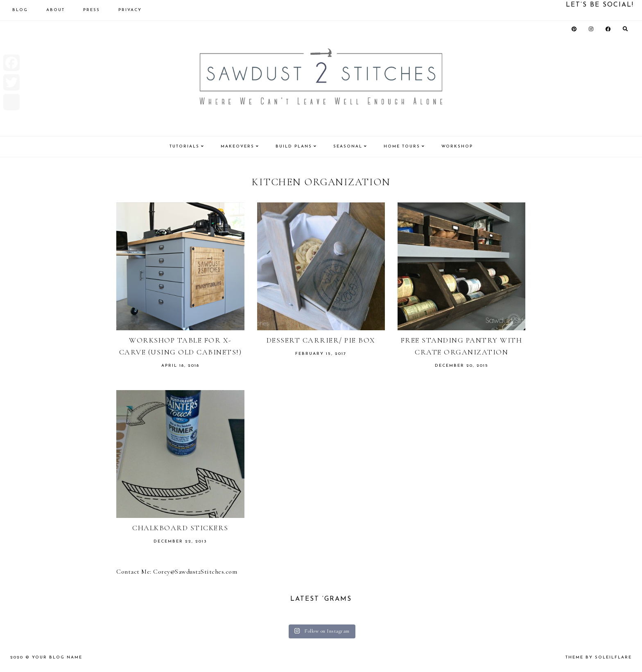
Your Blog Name (57, 657)
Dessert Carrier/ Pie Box (321, 340)
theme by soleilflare (599, 657)
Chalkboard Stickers (180, 528)
